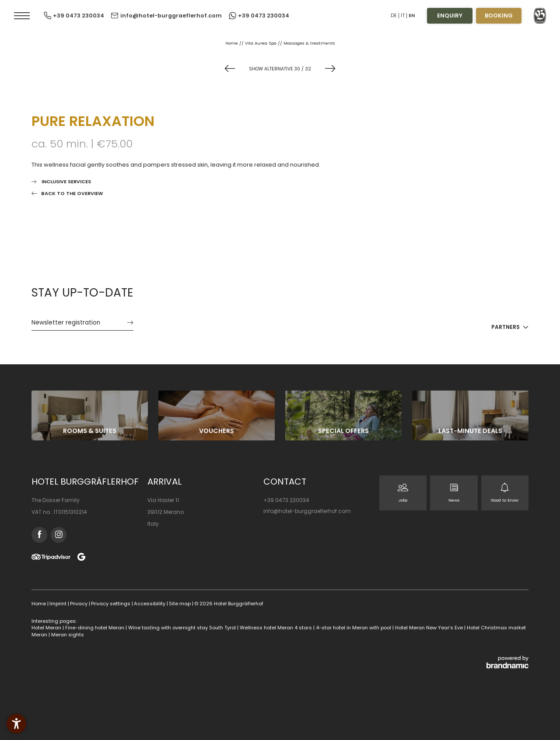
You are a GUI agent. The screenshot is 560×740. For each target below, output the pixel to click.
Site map (180, 604)
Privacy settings (111, 604)
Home (232, 43)
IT (403, 15)
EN (412, 15)
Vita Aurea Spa (261, 43)
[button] (22, 16)
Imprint (59, 604)
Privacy (79, 604)
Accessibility (150, 604)
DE (394, 15)
